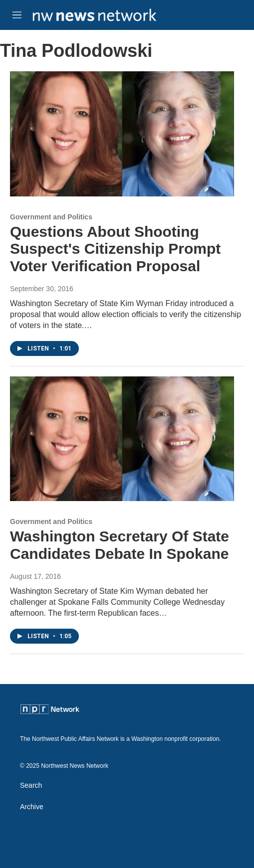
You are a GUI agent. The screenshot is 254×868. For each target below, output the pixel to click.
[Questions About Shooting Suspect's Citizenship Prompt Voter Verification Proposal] (122, 134)
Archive (32, 807)
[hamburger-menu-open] (17, 15)
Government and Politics (51, 217)
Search (31, 785)
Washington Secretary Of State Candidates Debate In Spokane (120, 545)
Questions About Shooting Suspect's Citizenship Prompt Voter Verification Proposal (115, 249)
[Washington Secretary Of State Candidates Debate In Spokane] (122, 439)
